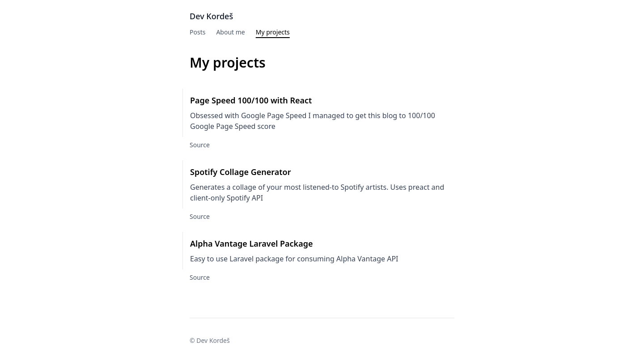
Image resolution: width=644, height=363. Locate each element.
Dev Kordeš (211, 16)
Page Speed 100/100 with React (251, 100)
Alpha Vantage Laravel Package (252, 243)
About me (230, 32)
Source (200, 145)
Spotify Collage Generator (241, 172)
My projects (273, 32)
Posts (197, 32)
